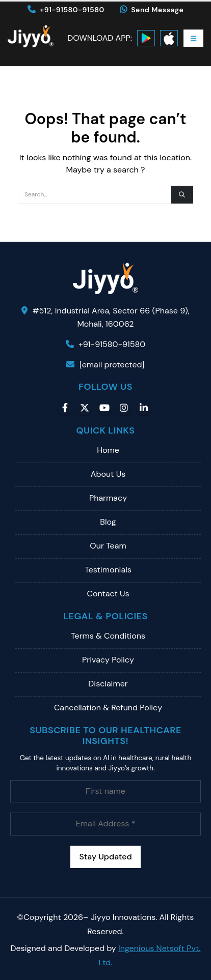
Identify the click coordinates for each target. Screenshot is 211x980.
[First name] (106, 791)
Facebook (65, 408)
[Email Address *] (106, 824)
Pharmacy (108, 498)
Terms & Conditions (108, 636)
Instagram (124, 408)
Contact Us (108, 594)
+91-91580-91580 (66, 10)
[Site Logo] (31, 36)
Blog (108, 522)
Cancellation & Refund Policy (108, 708)
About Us (108, 474)
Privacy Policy (108, 660)
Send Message (152, 10)
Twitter (85, 408)
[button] (193, 38)
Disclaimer (108, 684)
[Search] (182, 195)
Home (108, 450)
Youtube (104, 408)
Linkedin (144, 408)
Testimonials (108, 570)
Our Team (108, 546)
